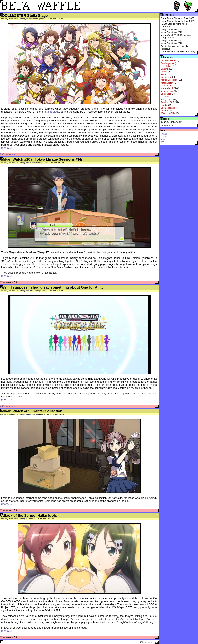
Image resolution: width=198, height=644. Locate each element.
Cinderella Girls (168, 60)
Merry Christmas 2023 (172, 29)
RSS (163, 139)
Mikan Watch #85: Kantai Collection (32, 411)
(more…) (6, 148)
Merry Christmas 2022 (172, 32)
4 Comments (7, 406)
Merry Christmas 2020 (172, 43)
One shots (166, 94)
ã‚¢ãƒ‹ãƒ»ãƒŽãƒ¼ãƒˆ (171, 122)
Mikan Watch (167, 88)
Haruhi (164, 72)
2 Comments (7, 154)
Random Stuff (167, 102)
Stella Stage (52, 112)
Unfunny (165, 110)
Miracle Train (167, 91)
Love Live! (166, 86)
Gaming (165, 69)
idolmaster (166, 77)
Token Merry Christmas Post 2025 (177, 18)
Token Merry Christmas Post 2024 (177, 21)
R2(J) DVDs (167, 99)
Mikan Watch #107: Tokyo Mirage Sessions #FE (42, 159)
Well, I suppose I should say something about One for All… (52, 287)
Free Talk (165, 66)
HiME (163, 74)
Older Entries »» (149, 642)
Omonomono (167, 125)
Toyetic (164, 105)
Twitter (164, 134)
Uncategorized (168, 108)
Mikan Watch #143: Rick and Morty (178, 52)
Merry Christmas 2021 (172, 40)
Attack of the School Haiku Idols (29, 516)
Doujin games (167, 63)
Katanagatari (167, 83)
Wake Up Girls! (168, 113)
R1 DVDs (165, 97)
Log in (164, 137)
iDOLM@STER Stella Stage (25, 16)
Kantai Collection (169, 80)
